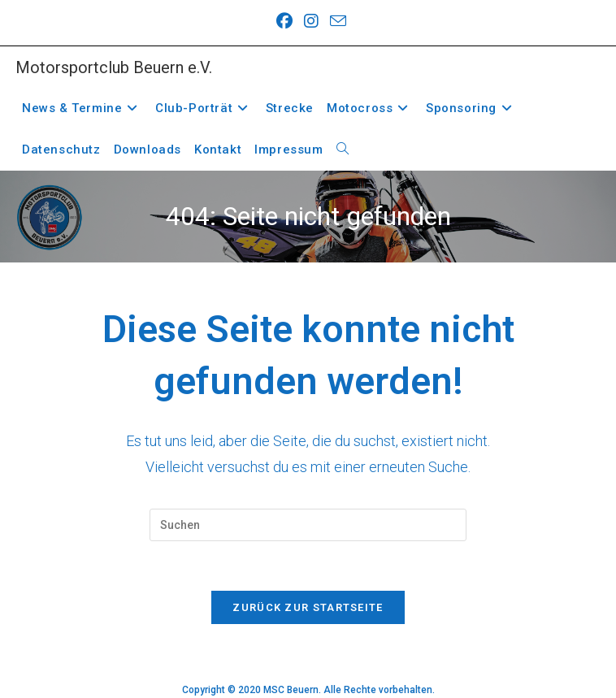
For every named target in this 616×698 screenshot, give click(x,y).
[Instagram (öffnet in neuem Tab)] (311, 21)
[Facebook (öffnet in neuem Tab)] (284, 21)
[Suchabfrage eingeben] (308, 525)
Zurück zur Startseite (308, 607)
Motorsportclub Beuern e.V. (114, 67)
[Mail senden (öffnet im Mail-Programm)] (335, 21)
